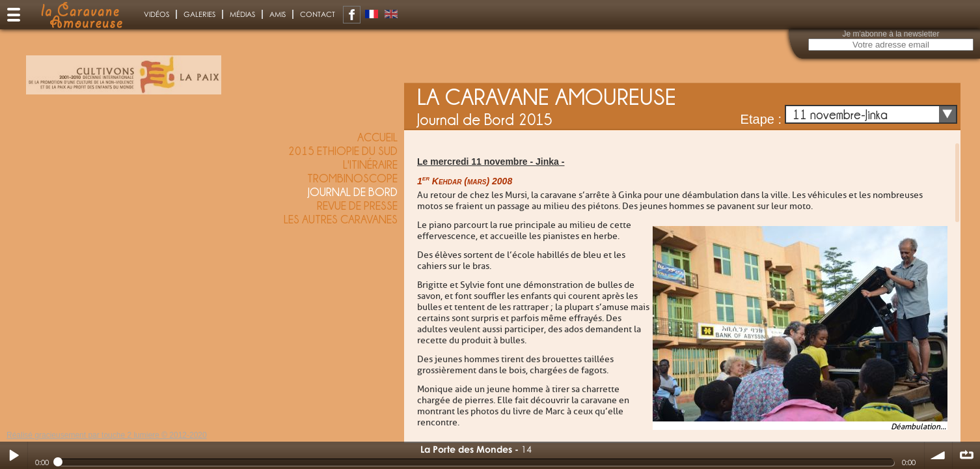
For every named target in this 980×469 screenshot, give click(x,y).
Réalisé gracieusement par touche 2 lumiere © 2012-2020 (107, 435)
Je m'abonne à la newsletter (891, 34)
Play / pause (14, 455)
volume (938, 455)
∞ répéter (966, 455)
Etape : (761, 119)
